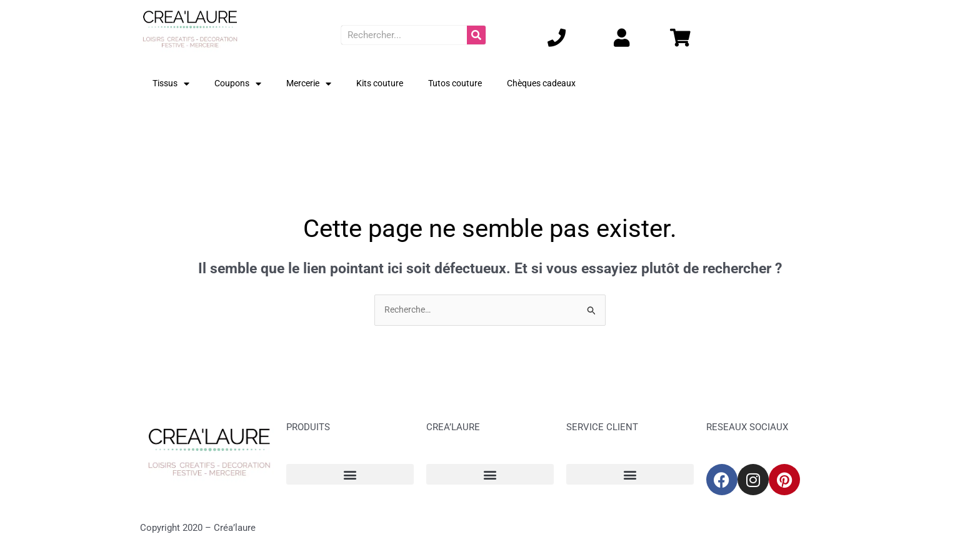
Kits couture (391, 84)
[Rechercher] (476, 35)
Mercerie (316, 84)
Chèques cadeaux (561, 84)
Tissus (172, 84)
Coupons (242, 84)
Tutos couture (470, 84)
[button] (350, 475)
